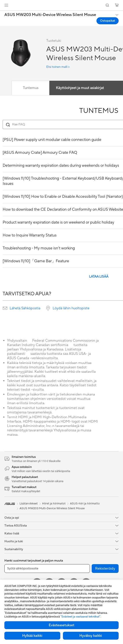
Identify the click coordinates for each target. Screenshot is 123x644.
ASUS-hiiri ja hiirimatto (85, 504)
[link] (61, 5)
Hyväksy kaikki (91, 636)
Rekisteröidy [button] (105, 569)
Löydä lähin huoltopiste (71, 308)
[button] (6, 5)
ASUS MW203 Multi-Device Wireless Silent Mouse (50, 15)
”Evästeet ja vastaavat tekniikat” (80, 617)
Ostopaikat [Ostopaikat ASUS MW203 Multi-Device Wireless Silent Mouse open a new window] (108, 21)
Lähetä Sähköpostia (25, 308)
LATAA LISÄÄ (99, 277)
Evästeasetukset (61, 625)
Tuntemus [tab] (31, 88)
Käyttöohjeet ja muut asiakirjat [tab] (80, 88)
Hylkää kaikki (32, 636)
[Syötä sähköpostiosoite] (47, 569)
